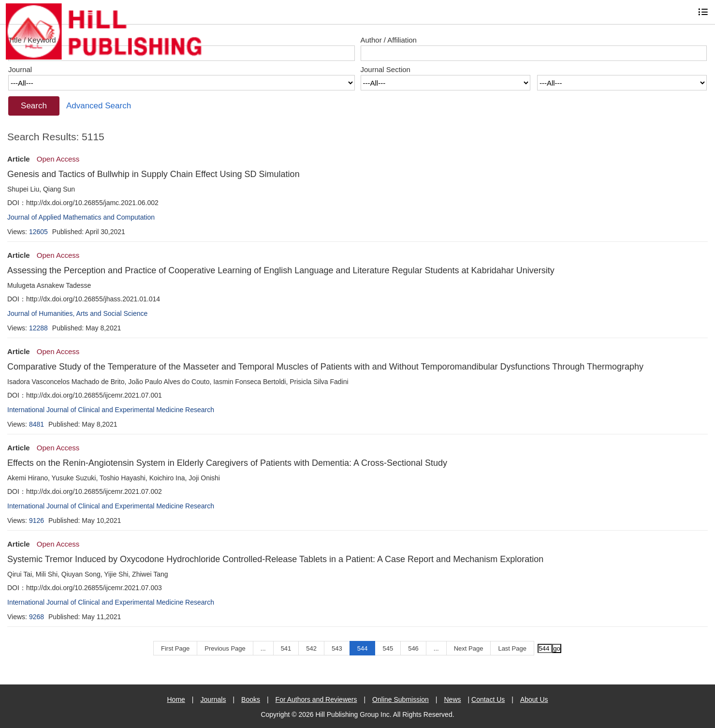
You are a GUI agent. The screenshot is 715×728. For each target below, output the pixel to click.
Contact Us (488, 699)
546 (413, 648)
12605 (38, 232)
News (452, 699)
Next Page (469, 648)
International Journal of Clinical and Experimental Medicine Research (111, 410)
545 (388, 648)
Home (176, 699)
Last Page (512, 648)
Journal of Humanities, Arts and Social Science (77, 313)
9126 (36, 520)
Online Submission (401, 699)
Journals (213, 699)
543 (337, 648)
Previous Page (225, 648)
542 (311, 648)
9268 (36, 617)
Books (251, 699)
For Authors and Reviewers (316, 699)
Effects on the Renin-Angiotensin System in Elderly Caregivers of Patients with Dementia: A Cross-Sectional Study (227, 463)
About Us (534, 699)
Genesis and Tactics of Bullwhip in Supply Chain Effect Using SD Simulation (153, 174)
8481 (36, 424)
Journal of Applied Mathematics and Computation (81, 217)
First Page (175, 648)
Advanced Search (99, 106)
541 (286, 648)
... (263, 648)
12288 (38, 328)
